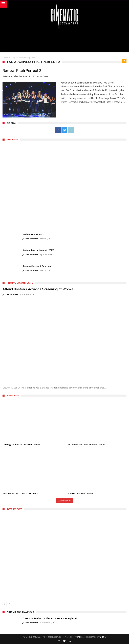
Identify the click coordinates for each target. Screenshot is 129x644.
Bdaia (103, 637)
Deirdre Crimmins (13, 76)
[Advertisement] (64, 40)
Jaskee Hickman (30, 239)
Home (5, 58)
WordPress (80, 637)
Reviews (44, 76)
